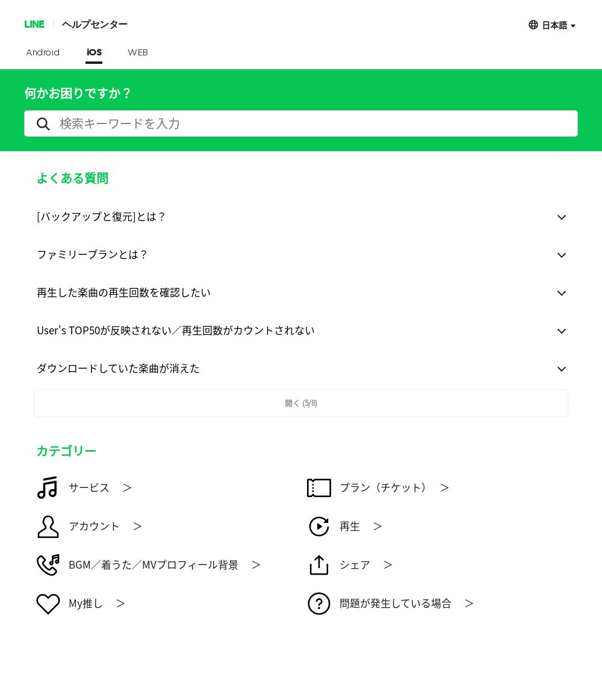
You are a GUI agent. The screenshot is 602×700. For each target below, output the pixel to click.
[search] (301, 123)
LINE (34, 24)
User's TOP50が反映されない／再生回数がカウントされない (176, 330)
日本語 (554, 24)
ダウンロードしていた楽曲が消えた (118, 368)
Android (43, 53)
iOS (94, 53)
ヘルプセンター (95, 24)
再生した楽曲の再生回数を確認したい (124, 292)
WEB (138, 53)
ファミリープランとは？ (93, 254)
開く (301, 403)
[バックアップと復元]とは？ (102, 216)
